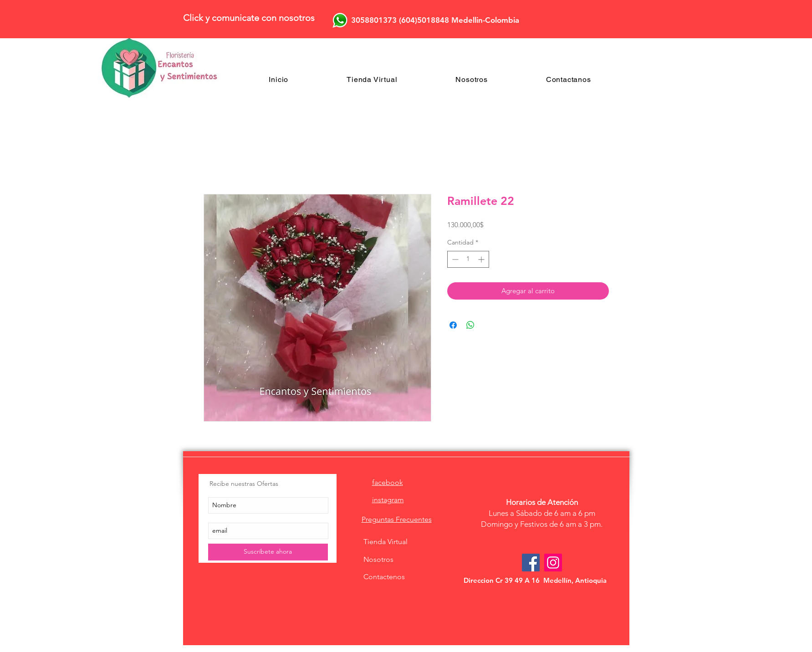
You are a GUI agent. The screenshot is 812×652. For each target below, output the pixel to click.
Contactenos (384, 577)
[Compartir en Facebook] (453, 325)
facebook (388, 482)
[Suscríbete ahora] (268, 552)
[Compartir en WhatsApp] (470, 325)
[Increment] (482, 259)
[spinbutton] (468, 259)
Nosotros (378, 559)
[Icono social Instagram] (553, 563)
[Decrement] (454, 259)
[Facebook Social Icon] (531, 563)
